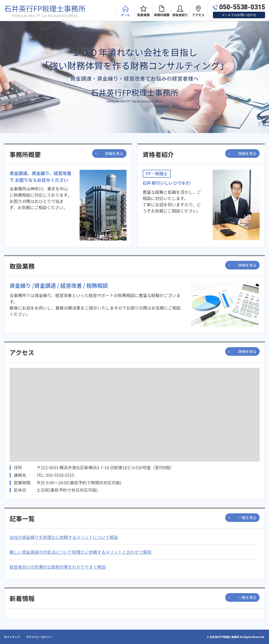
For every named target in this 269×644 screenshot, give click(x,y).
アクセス (198, 15)
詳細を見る (114, 153)
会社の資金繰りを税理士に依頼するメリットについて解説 (64, 537)
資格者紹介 (180, 15)
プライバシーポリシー (39, 637)
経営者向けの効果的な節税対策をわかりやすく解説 (58, 567)
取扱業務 (144, 15)
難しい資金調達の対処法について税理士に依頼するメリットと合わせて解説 (81, 552)
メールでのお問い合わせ (239, 15)
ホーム (125, 15)
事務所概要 (162, 15)
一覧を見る (247, 517)
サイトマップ (12, 637)
